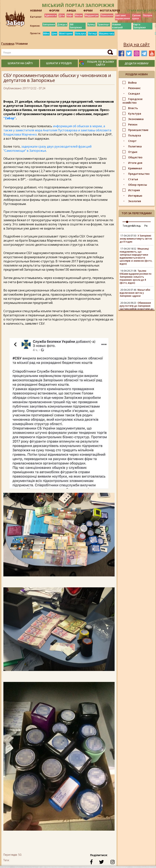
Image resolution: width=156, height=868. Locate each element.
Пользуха (80, 34)
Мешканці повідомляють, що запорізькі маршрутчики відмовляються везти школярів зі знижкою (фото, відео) (136, 256)
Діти (62, 15)
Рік (146, 226)
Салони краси (136, 17)
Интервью (135, 196)
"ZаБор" (10, 118)
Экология (135, 201)
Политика (135, 146)
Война (132, 83)
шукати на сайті (20, 63)
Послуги (148, 15)
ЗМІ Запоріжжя (76, 26)
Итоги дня (135, 163)
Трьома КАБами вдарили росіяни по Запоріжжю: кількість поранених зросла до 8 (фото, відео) (136, 277)
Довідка (62, 24)
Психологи (107, 15)
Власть (133, 108)
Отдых (133, 152)
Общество (135, 157)
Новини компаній (117, 26)
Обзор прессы (138, 185)
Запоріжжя (49, 24)
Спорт (132, 141)
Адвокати (51, 15)
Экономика (136, 119)
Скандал (134, 94)
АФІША (71, 10)
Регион (133, 124)
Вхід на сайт (137, 44)
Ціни (54, 34)
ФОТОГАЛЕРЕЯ (110, 10)
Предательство (139, 174)
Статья (133, 179)
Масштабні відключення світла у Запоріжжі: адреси (135, 293)
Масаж (79, 15)
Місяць (137, 226)
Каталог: (36, 17)
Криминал (135, 168)
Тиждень (128, 226)
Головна (8, 44)
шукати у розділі (59, 63)
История (134, 190)
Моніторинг (66, 34)
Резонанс (134, 88)
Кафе (70, 15)
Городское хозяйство (132, 101)
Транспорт (104, 24)
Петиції (92, 34)
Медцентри (92, 15)
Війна (46, 34)
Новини (22, 44)
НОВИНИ (36, 10)
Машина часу (107, 34)
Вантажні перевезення (123, 17)
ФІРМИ (88, 10)
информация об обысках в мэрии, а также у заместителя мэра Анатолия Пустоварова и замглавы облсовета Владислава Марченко (57, 130)
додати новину (137, 63)
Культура (135, 114)
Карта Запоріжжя (140, 26)
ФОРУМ (54, 10)
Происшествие (138, 130)
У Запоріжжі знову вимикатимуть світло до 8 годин (136, 239)
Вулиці (91, 24)
